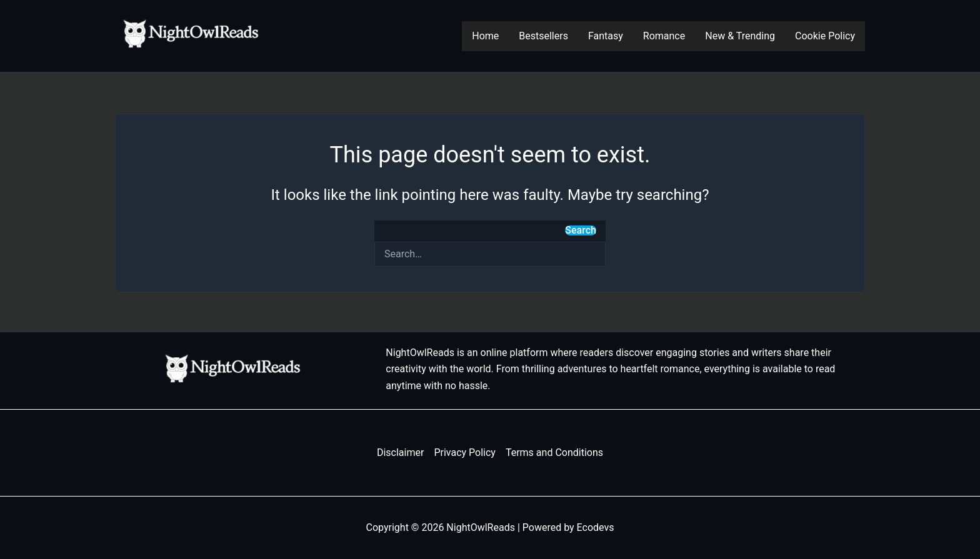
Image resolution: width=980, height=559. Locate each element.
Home (485, 36)
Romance (664, 36)
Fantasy (606, 36)
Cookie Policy (825, 36)
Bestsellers (543, 36)
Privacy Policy (465, 453)
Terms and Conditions (554, 453)
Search (581, 230)
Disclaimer (400, 453)
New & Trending (740, 36)
